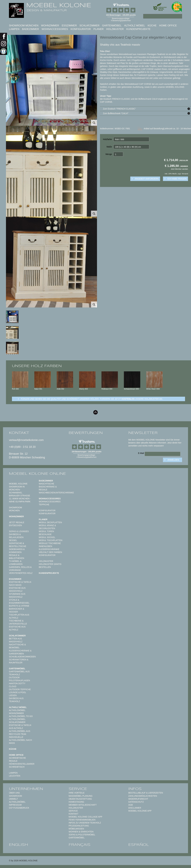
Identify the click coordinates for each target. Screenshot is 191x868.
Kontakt (73, 814)
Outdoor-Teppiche (20, 689)
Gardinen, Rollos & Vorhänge (20, 569)
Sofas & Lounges (19, 531)
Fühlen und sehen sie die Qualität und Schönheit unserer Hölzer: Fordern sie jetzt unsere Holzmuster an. (92, 399)
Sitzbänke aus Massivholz (17, 595)
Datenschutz (136, 802)
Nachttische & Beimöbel (17, 646)
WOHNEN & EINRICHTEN (81, 832)
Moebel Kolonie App (140, 811)
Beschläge (45, 534)
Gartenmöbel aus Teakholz (19, 673)
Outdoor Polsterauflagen (19, 679)
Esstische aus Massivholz (17, 589)
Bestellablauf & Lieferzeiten (146, 793)
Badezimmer (31, 29)
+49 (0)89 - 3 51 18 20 (22, 447)
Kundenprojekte (138, 29)
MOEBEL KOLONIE (59, 5)
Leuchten (15, 776)
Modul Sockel (47, 537)
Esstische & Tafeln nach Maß (20, 583)
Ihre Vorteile (77, 793)
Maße (109, 147)
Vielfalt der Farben (50, 552)
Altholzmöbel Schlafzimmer (17, 721)
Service (73, 811)
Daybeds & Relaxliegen (16, 536)
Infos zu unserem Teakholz (85, 823)
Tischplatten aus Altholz (19, 616)
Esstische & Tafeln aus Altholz (20, 727)
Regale (13, 761)
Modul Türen (46, 531)
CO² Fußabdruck (19, 808)
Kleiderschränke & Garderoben (20, 652)
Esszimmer (69, 26)
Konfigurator (81, 29)
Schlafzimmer (90, 26)
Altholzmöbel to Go (21, 716)
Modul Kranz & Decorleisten (47, 527)
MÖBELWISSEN (76, 829)
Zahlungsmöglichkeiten (143, 796)
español (139, 845)
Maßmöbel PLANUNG (81, 796)
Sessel (13, 540)
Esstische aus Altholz (17, 628)
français (80, 845)
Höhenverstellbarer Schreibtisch (22, 765)
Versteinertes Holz (21, 573)
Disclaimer (135, 808)
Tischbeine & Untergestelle (18, 622)
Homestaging (76, 802)
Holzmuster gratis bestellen (50, 566)
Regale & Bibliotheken (17, 557)
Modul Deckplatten (50, 522)
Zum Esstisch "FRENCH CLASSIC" (147, 109)
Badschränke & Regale (48, 488)
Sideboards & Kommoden (17, 551)
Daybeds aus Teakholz (16, 700)
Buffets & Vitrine (19, 606)
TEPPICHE (44, 505)
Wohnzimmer (50, 26)
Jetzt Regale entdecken (17, 524)
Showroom (15, 796)
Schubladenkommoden (22, 657)
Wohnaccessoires (55, 29)
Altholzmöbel (17, 802)
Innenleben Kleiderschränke (49, 548)
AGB (131, 805)
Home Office (168, 26)
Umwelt (13, 799)
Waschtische (46, 484)
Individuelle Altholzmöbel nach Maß (20, 740)
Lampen (14, 29)
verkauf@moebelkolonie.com (26, 440)
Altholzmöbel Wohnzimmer (17, 712)
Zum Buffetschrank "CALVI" (147, 113)
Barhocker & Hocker (17, 610)
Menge (109, 154)
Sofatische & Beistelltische (18, 545)
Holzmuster (115, 29)
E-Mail (141, 453)
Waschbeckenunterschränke (56, 493)
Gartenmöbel (112, 26)
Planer (98, 29)
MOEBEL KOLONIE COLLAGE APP (85, 817)
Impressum (15, 805)
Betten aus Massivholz (16, 640)
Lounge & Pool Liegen (18, 694)
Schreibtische (17, 758)
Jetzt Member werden (179, 169)
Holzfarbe (107, 139)
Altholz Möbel (135, 26)
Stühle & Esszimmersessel (19, 601)
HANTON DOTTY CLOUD (17, 685)
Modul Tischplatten (51, 540)
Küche (152, 26)
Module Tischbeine (50, 543)
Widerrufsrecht (138, 799)
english (19, 845)
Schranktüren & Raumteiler (19, 661)
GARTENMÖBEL (77, 838)
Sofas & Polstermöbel (82, 835)
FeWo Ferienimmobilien (82, 820)
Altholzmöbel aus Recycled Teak (20, 733)
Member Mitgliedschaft (83, 805)
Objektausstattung (80, 799)
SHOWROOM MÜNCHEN (24, 26)
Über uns (14, 793)
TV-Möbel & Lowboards (16, 563)
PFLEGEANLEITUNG (79, 826)
